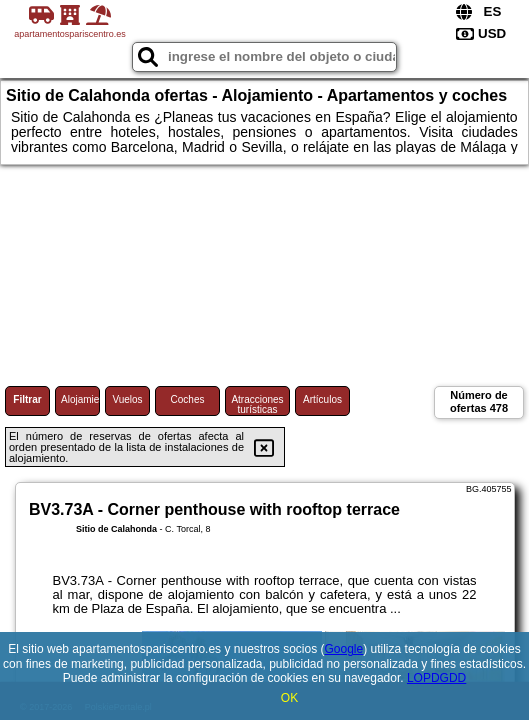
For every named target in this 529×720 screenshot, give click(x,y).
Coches (188, 399)
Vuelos (127, 399)
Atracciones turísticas (257, 404)
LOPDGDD (436, 678)
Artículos (322, 399)
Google (344, 649)
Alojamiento (80, 399)
